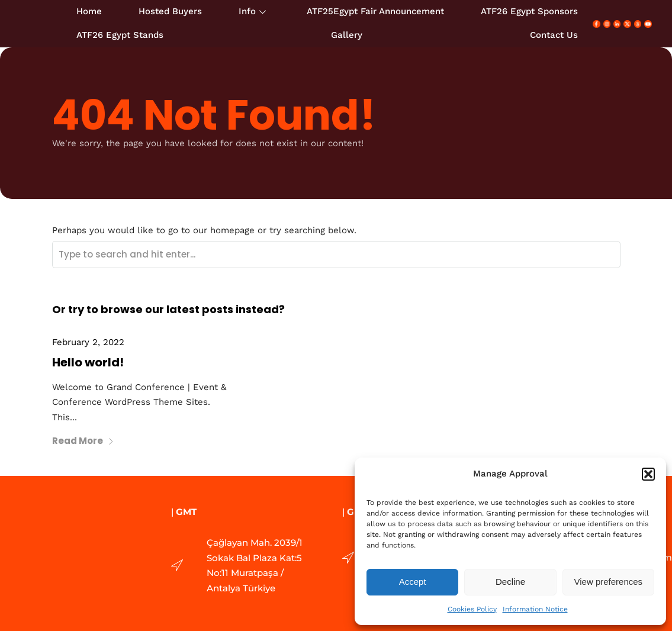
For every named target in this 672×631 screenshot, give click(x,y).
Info (252, 11)
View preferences (609, 582)
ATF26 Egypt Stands (120, 35)
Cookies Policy (472, 609)
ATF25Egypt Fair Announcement (375, 11)
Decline (510, 582)
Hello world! (88, 362)
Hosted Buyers (170, 11)
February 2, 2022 (88, 342)
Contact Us (554, 35)
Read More (83, 441)
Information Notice (535, 609)
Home (89, 11)
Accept (413, 582)
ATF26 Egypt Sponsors (529, 11)
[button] (648, 474)
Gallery (347, 35)
